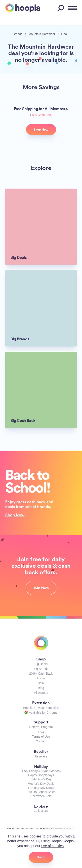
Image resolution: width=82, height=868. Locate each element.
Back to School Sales (41, 792)
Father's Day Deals (41, 788)
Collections (41, 811)
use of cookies (52, 846)
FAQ (41, 732)
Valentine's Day (41, 779)
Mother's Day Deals (41, 784)
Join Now (41, 588)
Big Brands (41, 669)
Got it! (41, 857)
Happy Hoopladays (41, 775)
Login (41, 678)
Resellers (41, 756)
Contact (41, 741)
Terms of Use (41, 737)
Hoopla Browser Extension (41, 708)
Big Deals (41, 664)
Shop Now (15, 515)
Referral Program (41, 727)
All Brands (41, 693)
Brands (17, 34)
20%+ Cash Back (41, 674)
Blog (41, 688)
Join (41, 683)
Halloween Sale (41, 796)
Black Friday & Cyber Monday (41, 771)
